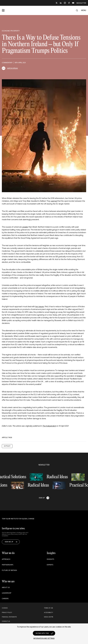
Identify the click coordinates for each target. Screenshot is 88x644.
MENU (84, 10)
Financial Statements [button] (9, 617)
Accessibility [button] (49, 613)
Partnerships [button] (8, 565)
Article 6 (80, 376)
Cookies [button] (5, 608)
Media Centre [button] (49, 617)
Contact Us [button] (6, 621)
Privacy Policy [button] (7, 613)
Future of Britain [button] (9, 570)
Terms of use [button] (48, 608)
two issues (40, 306)
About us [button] (6, 587)
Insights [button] (50, 559)
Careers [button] (5, 598)
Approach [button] (6, 559)
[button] (3, 10)
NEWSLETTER (81, 3)
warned (54, 201)
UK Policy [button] (7, 446)
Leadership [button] (7, 593)
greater (25, 227)
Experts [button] (50, 565)
